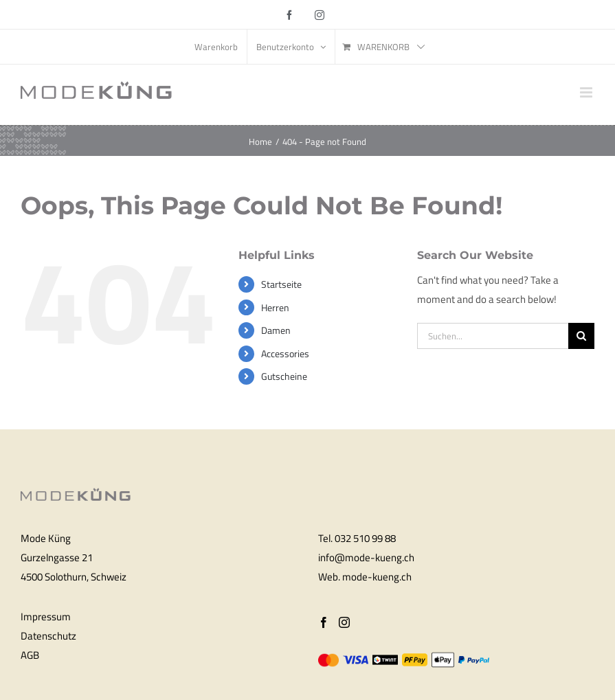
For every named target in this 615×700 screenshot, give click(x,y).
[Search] (581, 336)
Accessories (285, 353)
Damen (276, 330)
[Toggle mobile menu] (587, 92)
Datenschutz (48, 636)
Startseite (281, 284)
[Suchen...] (493, 336)
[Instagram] (344, 622)
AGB (30, 655)
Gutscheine (284, 376)
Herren (275, 307)
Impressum (46, 617)
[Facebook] (324, 622)
